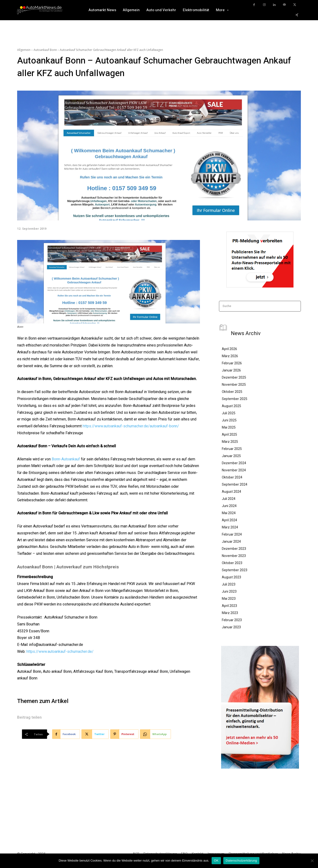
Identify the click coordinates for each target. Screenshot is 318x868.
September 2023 (235, 570)
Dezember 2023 (234, 549)
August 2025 (231, 406)
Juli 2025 (229, 413)
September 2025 (235, 399)
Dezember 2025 (234, 377)
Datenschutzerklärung (241, 861)
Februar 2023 (232, 620)
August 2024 (231, 492)
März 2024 (230, 527)
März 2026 (230, 356)
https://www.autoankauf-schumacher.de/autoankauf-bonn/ (131, 426)
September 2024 (235, 484)
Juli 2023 (229, 584)
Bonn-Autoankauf (66, 459)
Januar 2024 (231, 541)
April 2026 (229, 349)
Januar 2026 (231, 370)
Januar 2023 (231, 627)
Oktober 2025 (232, 392)
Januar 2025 (231, 456)
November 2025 (234, 385)
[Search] (296, 306)
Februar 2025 (232, 449)
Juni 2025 (229, 420)
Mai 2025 (229, 427)
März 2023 (230, 613)
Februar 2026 (232, 363)
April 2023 (229, 606)
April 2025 (229, 434)
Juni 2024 (229, 506)
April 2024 (229, 520)
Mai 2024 (229, 513)
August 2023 (231, 577)
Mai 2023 (229, 599)
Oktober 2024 (232, 477)
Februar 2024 (232, 534)
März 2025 (230, 442)
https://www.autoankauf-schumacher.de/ (60, 652)
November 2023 (234, 556)
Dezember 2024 (234, 463)
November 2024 (234, 470)
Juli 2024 (229, 499)
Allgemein (24, 50)
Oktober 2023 (232, 563)
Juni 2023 (229, 591)
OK (216, 861)
